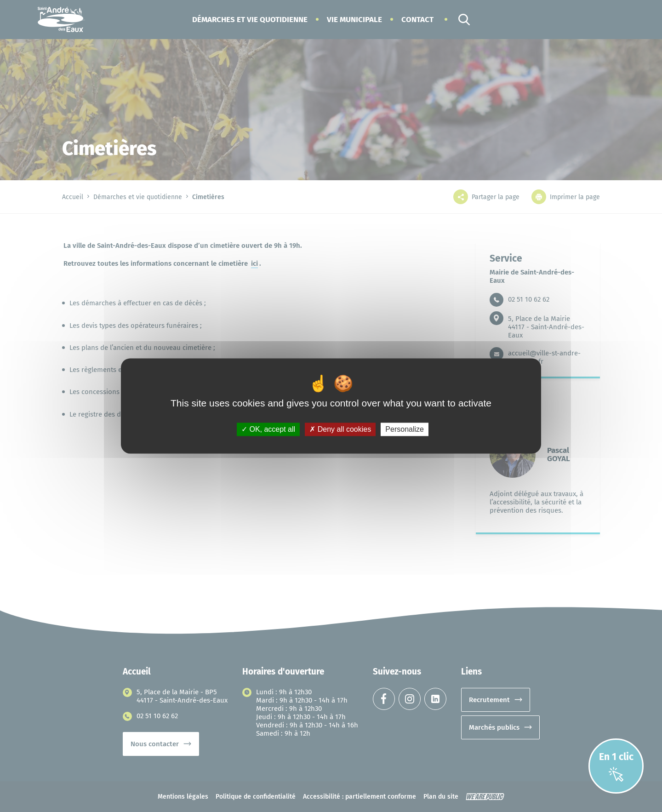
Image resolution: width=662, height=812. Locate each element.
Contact (417, 20)
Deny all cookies (340, 429)
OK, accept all (268, 429)
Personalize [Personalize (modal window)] (405, 429)
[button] (250, 20)
